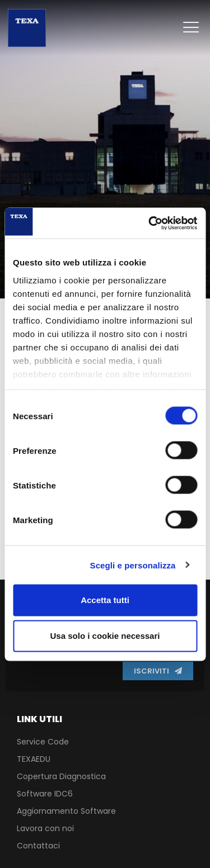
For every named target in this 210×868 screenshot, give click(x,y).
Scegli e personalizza (133, 565)
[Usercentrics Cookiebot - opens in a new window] (150, 223)
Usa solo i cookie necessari (105, 636)
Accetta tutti (105, 600)
